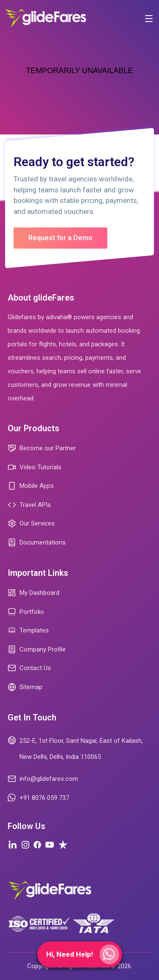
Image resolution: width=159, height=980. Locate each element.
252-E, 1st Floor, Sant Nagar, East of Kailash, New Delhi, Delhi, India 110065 (75, 748)
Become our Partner (42, 448)
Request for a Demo (60, 238)
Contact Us (29, 668)
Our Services (31, 523)
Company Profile (37, 649)
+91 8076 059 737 (38, 798)
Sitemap (25, 687)
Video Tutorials (35, 467)
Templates (28, 631)
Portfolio (26, 612)
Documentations (37, 542)
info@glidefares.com (43, 779)
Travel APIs (29, 505)
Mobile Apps (31, 486)
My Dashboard (33, 593)
